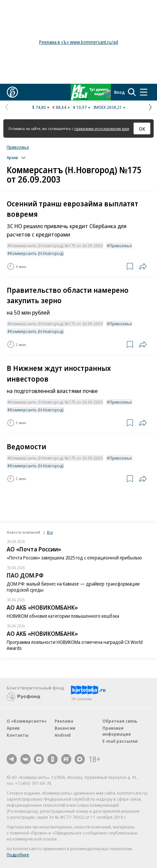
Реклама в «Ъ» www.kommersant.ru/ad (79, 42)
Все (50, 532)
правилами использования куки (102, 128)
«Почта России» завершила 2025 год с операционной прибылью (74, 558)
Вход (120, 92)
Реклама (64, 721)
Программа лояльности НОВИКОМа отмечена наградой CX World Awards (75, 645)
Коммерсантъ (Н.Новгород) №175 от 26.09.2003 (56, 246)
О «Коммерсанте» (27, 721)
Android (63, 735)
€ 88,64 (59, 107)
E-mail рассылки (120, 741)
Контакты (18, 735)
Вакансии (65, 728)
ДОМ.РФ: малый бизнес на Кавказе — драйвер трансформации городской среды (73, 587)
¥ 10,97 (80, 107)
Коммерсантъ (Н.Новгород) (37, 253)
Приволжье (18, 147)
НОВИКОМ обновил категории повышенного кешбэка (63, 616)
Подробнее (18, 855)
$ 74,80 (39, 107)
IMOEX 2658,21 (108, 107)
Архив (13, 728)
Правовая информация (117, 731)
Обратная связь (120, 721)
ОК (142, 129)
